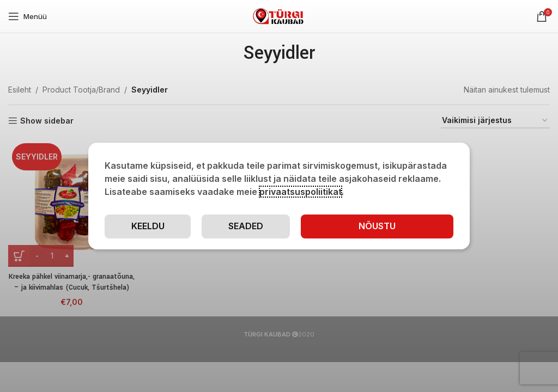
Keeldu (148, 226)
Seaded (246, 226)
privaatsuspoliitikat (301, 192)
